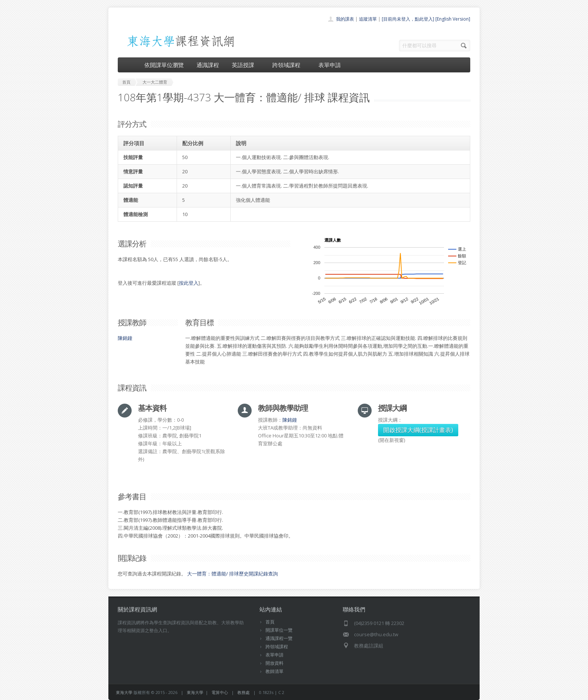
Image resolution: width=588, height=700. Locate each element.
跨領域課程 (289, 65)
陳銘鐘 (125, 338)
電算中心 (220, 692)
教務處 (244, 692)
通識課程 (208, 65)
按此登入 (189, 283)
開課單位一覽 (279, 630)
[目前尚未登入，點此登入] (408, 19)
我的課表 (345, 19)
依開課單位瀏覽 (164, 65)
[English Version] (453, 19)
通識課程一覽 (279, 638)
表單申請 (330, 65)
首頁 (270, 622)
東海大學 (124, 692)
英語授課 (246, 65)
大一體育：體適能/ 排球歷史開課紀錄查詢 (232, 574)
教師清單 (274, 671)
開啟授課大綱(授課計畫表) (418, 430)
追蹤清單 (368, 19)
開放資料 (274, 663)
